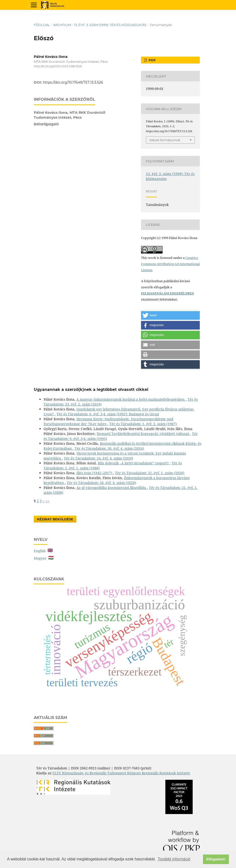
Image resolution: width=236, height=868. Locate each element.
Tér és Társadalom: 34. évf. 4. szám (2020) (101, 483)
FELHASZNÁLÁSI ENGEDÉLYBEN (167, 293)
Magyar (44, 558)
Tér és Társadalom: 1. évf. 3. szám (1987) (143, 424)
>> (47, 501)
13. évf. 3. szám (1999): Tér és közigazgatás (110, 25)
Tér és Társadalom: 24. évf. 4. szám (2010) (99, 458)
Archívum (62, 25)
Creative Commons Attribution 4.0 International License (170, 264)
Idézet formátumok (165, 140)
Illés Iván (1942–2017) (95, 473)
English (43, 551)
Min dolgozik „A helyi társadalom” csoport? (134, 463)
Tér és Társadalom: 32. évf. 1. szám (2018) (150, 473)
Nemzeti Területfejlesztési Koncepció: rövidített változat (143, 434)
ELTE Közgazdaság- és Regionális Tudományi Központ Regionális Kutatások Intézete (121, 773)
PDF (152, 60)
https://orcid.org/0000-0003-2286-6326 (58, 66)
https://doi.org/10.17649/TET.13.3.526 (73, 82)
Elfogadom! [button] (216, 859)
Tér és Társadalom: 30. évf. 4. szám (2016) (109, 448)
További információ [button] (174, 859)
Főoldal (42, 25)
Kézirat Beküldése (55, 519)
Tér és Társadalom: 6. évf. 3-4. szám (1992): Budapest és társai (108, 414)
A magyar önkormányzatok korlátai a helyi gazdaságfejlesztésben (131, 399)
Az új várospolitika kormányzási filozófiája (112, 488)
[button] (170, 315)
